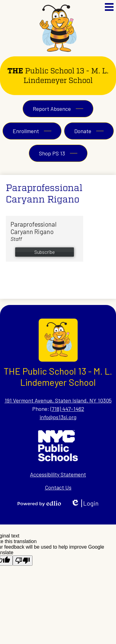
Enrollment (26, 131)
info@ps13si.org (58, 417)
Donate (83, 131)
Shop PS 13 (52, 153)
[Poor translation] (23, 561)
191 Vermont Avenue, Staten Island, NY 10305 (58, 400)
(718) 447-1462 (67, 409)
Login (85, 503)
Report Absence (52, 109)
